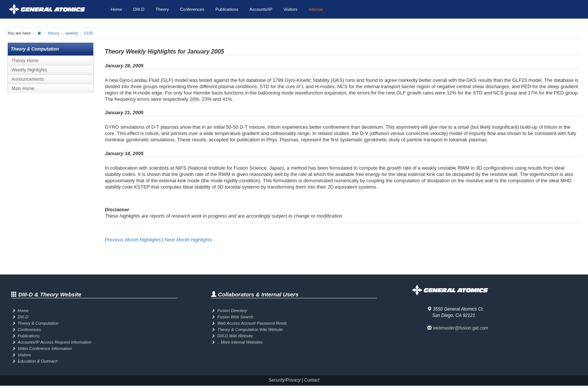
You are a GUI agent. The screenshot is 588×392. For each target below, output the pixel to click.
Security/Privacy (285, 380)
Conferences (192, 9)
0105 (89, 33)
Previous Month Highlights (133, 240)
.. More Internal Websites (240, 342)
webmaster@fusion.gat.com (460, 328)
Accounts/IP (261, 9)
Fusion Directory (232, 311)
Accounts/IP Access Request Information (55, 342)
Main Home (23, 89)
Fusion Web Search (235, 317)
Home (116, 9)
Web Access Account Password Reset (252, 323)
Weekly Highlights (29, 70)
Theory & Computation (38, 323)
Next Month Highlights (189, 240)
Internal (316, 9)
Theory (162, 9)
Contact (312, 380)
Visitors (290, 9)
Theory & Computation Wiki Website (250, 330)
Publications (227, 9)
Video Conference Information (45, 348)
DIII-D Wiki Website (235, 336)
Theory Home (25, 61)
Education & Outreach (38, 361)
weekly (72, 33)
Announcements (28, 79)
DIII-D (139, 9)
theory (54, 33)
